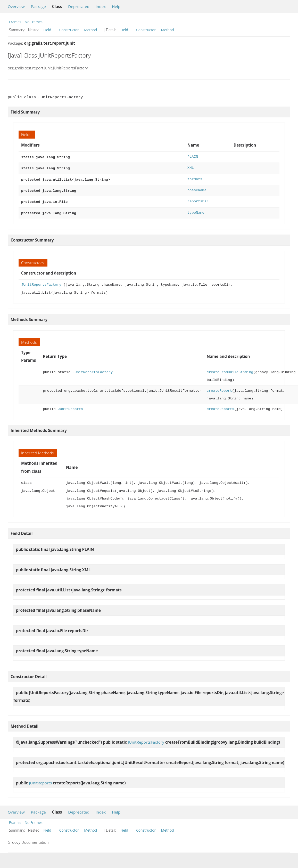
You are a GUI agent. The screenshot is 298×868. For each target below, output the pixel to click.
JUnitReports (70, 406)
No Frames (34, 22)
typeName (196, 210)
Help (116, 6)
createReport (219, 388)
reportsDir (198, 199)
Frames (15, 22)
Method (90, 30)
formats (195, 178)
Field (47, 30)
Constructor (69, 30)
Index (101, 6)
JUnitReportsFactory (41, 282)
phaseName (197, 189)
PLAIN (193, 157)
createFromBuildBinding (230, 369)
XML (191, 167)
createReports (221, 406)
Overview (16, 6)
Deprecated (79, 6)
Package (38, 6)
